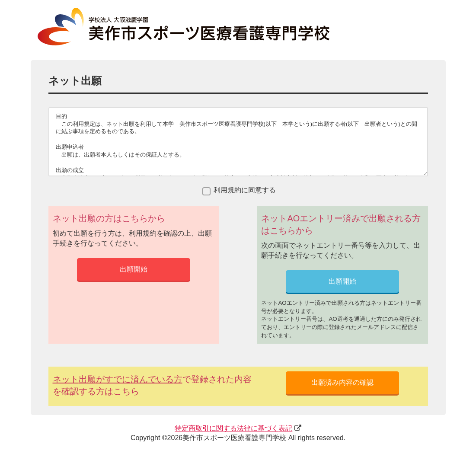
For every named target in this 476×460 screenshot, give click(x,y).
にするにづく (233, 428)
